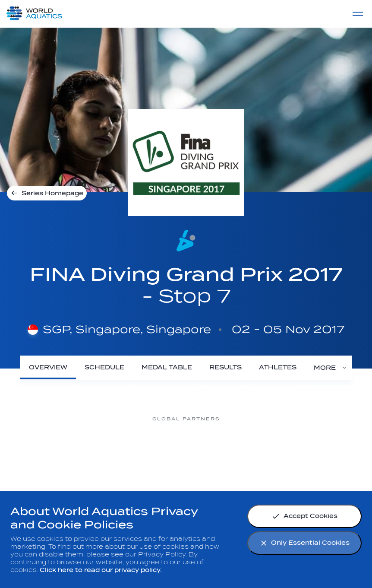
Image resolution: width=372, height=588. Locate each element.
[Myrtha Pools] (48, 451)
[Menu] (358, 14)
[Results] (225, 367)
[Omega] (186, 451)
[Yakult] (324, 451)
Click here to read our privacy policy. (101, 570)
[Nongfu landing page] (117, 451)
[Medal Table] (167, 367)
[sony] (255, 451)
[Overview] (48, 367)
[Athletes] (278, 367)
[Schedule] (104, 367)
